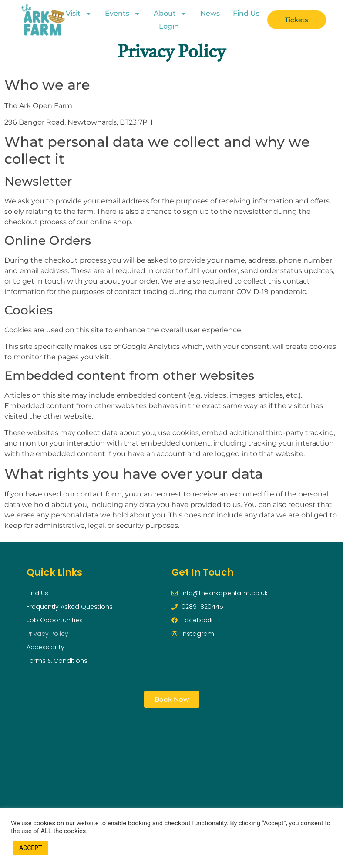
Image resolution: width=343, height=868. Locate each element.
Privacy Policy (47, 634)
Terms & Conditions (57, 661)
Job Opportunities (55, 620)
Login (169, 26)
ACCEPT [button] (30, 848)
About (170, 14)
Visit (79, 14)
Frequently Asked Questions (70, 607)
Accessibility (45, 647)
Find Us (246, 13)
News (210, 13)
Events (123, 14)
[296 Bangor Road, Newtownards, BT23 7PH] (172, 770)
